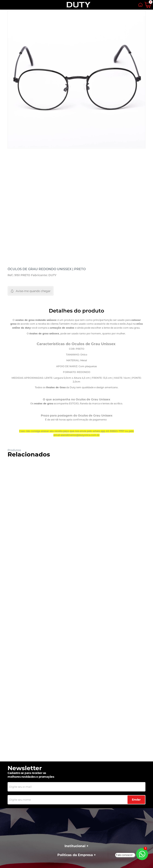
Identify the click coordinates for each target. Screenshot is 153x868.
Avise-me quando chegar (33, 291)
